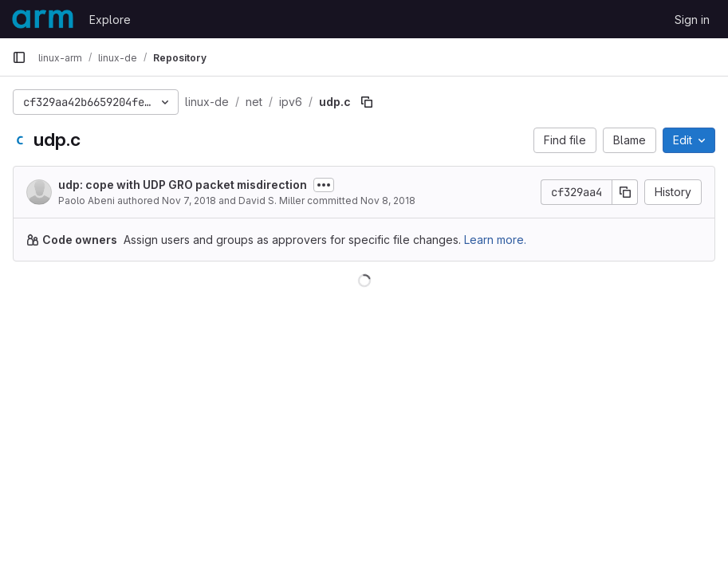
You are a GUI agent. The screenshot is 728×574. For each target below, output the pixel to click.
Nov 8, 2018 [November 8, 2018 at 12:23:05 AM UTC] (388, 201)
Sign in (692, 20)
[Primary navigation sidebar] (19, 57)
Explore (110, 20)
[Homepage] (43, 19)
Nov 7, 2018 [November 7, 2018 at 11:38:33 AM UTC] (189, 201)
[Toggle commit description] (324, 185)
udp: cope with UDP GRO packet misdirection (183, 185)
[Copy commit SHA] (625, 192)
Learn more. (495, 240)
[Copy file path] (367, 102)
